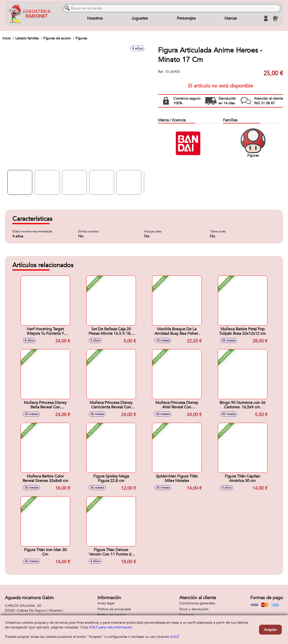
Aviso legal (106, 603)
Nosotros (95, 18)
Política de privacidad (114, 609)
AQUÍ (175, 637)
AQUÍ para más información (110, 627)
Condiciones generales (197, 603)
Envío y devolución (194, 609)
